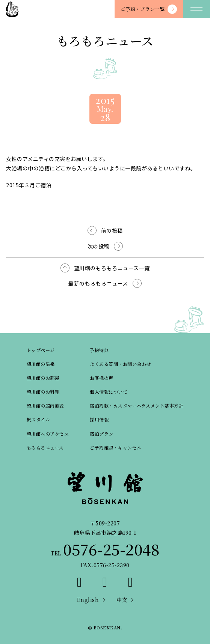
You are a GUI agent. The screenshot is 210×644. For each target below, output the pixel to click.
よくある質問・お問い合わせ (120, 364)
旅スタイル (39, 419)
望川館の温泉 (41, 364)
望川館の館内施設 (45, 406)
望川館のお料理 (43, 392)
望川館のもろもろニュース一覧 (112, 268)
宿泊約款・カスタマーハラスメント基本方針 (137, 406)
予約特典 (99, 350)
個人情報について (109, 392)
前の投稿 (112, 230)
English (88, 600)
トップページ (41, 350)
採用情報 (99, 419)
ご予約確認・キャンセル (116, 448)
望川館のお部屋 (43, 378)
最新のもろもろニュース (98, 283)
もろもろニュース (45, 448)
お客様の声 (102, 378)
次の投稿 (98, 246)
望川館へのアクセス (48, 434)
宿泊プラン (102, 434)
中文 (122, 600)
